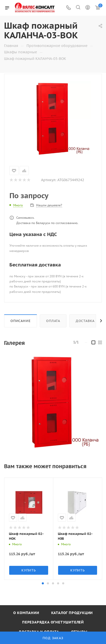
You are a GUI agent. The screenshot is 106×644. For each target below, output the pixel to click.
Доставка (85, 321)
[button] (43, 583)
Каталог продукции (72, 613)
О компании (26, 613)
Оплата (53, 321)
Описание (21, 321)
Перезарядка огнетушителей (53, 622)
